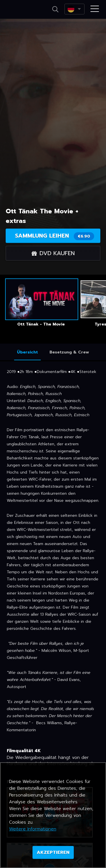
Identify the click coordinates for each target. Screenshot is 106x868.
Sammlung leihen (55, 236)
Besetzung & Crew (69, 352)
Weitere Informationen (33, 829)
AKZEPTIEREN (53, 852)
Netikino (22, 10)
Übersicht (27, 352)
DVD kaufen (53, 253)
